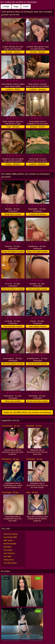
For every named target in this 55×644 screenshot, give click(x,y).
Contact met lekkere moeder (38, 214)
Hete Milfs (7, 557)
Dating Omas (9, 560)
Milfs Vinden (8, 540)
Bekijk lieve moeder (13, 214)
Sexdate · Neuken (13, 52)
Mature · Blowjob (13, 164)
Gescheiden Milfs (10, 537)
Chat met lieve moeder (38, 364)
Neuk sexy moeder (13, 401)
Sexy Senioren (9, 553)
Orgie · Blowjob (13, 127)
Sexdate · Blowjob (38, 52)
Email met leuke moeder (38, 401)
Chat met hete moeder (13, 326)
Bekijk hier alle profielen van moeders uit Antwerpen (28, 412)
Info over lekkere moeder (13, 364)
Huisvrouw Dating (10, 534)
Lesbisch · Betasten (37, 89)
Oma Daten (8, 550)
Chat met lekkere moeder (13, 289)
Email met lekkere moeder (13, 252)
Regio (16, 7)
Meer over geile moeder (37, 252)
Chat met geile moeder (38, 289)
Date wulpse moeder (37, 326)
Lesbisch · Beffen (13, 89)
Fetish (26, 7)
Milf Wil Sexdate (10, 544)
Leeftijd (6, 7)
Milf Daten (7, 547)
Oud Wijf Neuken (10, 563)
